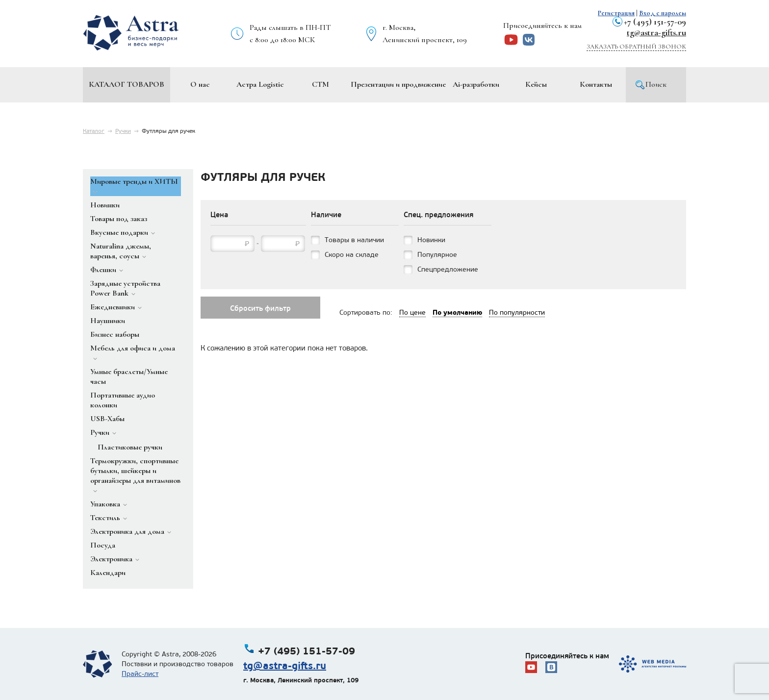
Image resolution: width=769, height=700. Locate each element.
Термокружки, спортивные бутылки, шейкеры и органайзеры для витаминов (135, 471)
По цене (412, 312)
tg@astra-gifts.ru (656, 32)
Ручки (123, 131)
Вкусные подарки (119, 232)
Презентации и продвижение (398, 84)
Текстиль (105, 518)
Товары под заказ (119, 219)
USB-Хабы (107, 419)
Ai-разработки (476, 84)
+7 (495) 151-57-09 (655, 22)
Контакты (596, 84)
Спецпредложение (448, 269)
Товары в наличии (354, 240)
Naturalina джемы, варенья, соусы (121, 251)
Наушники (108, 321)
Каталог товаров (127, 84)
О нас (200, 84)
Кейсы (536, 84)
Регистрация (616, 13)
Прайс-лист (140, 674)
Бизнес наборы (115, 334)
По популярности (517, 312)
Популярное (437, 255)
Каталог (94, 131)
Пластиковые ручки (130, 447)
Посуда (103, 545)
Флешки (103, 270)
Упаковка (105, 504)
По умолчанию (457, 312)
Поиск (656, 84)
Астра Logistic (260, 84)
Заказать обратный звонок (636, 47)
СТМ (320, 84)
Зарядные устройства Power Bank (125, 288)
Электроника (111, 559)
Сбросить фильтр (260, 308)
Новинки (105, 205)
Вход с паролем (663, 13)
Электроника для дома (127, 531)
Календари (108, 573)
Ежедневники (113, 307)
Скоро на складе (352, 255)
